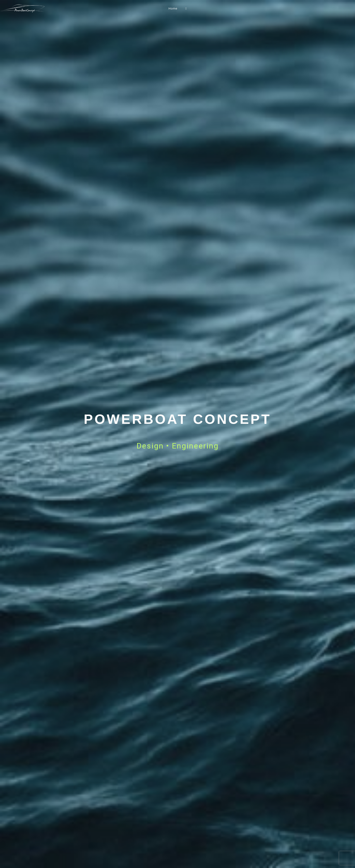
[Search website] (186, 8)
